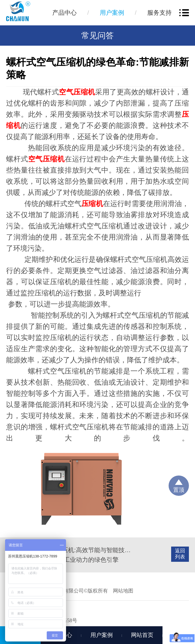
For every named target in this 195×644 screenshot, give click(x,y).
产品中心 (64, 13)
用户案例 (112, 13)
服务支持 (159, 13)
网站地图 (123, 591)
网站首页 (142, 635)
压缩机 (92, 204)
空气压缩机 (77, 92)
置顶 (179, 490)
